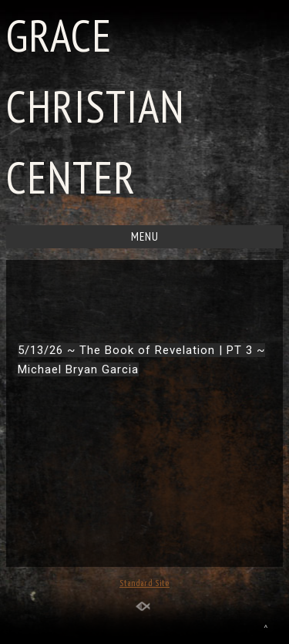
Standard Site (144, 583)
